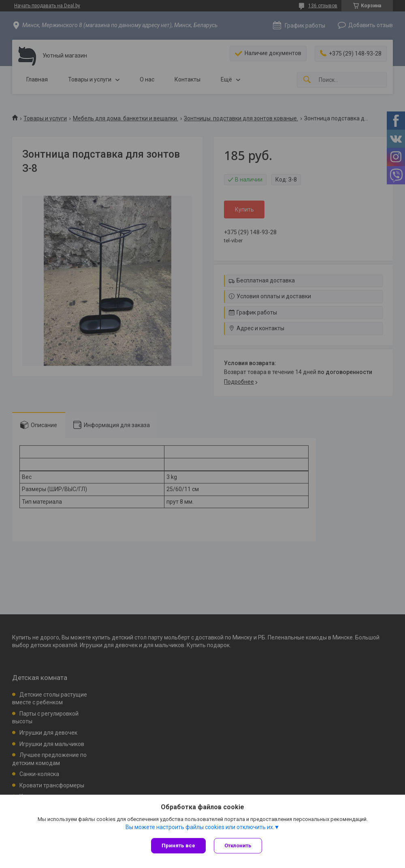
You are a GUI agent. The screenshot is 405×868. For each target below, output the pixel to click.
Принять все (178, 846)
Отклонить (238, 846)
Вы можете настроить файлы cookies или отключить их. (200, 827)
